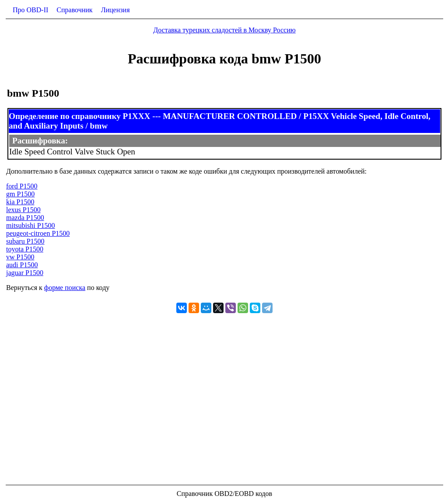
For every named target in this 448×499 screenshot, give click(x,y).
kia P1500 (20, 202)
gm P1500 (20, 194)
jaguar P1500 (25, 273)
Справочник (74, 10)
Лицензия (115, 10)
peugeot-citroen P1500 (38, 233)
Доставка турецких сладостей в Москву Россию (224, 30)
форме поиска (65, 288)
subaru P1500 (25, 241)
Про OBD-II (30, 10)
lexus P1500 (23, 210)
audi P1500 (22, 265)
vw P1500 (20, 257)
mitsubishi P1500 (31, 225)
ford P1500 (22, 186)
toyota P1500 (25, 249)
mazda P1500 (25, 218)
